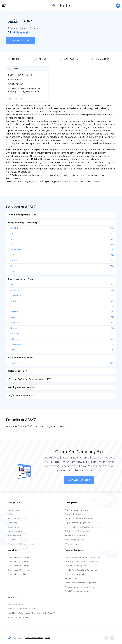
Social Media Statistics (19, 617)
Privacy (48, 638)
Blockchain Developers (76, 514)
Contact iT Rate (15, 605)
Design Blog (13, 527)
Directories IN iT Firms (18, 574)
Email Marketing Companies (78, 591)
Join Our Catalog (79, 480)
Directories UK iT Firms (18, 562)
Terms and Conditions (34, 638)
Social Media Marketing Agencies (80, 583)
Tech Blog (12, 523)
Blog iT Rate (14, 519)
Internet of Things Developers (79, 527)
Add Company (14, 510)
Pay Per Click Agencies (75, 574)
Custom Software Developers (79, 519)
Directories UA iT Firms (18, 570)
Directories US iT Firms (18, 557)
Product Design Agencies (77, 566)
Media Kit (12, 514)
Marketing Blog (15, 531)
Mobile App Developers (76, 535)
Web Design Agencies (75, 540)
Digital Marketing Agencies (78, 523)
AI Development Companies (78, 510)
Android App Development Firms (80, 587)
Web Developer (72, 544)
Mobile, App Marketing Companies (81, 570)
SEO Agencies (71, 579)
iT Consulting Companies (77, 531)
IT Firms (11, 540)
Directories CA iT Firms (18, 566)
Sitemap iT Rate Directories (21, 544)
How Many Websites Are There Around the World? (31, 613)
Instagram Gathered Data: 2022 (23, 609)
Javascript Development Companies (82, 557)
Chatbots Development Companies (82, 562)
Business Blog (14, 535)
